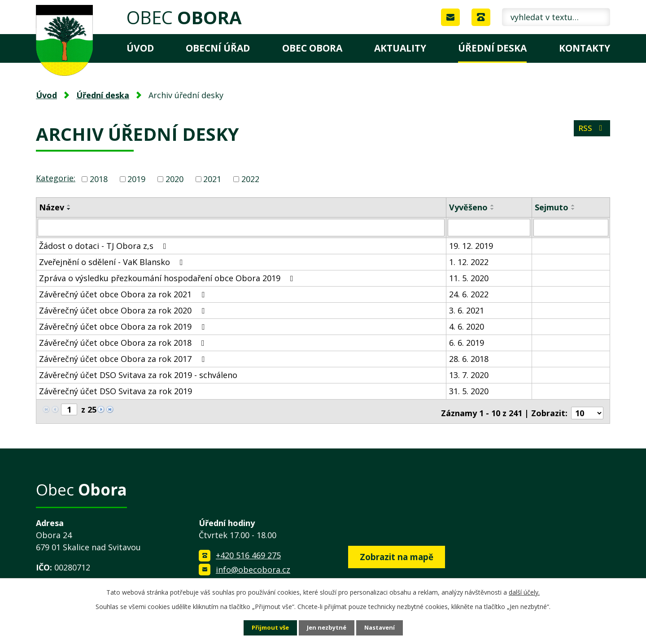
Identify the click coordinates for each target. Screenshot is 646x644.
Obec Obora (312, 48)
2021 (212, 179)
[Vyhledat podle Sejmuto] (571, 227)
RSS (591, 131)
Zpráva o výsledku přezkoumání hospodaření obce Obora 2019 (168, 278)
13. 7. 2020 (469, 374)
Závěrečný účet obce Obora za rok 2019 (124, 326)
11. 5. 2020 (469, 278)
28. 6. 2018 (469, 358)
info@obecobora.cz (253, 566)
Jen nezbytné (327, 628)
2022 (250, 179)
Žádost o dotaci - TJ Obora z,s (105, 245)
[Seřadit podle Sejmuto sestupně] (573, 209)
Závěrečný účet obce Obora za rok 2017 (124, 358)
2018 (99, 179)
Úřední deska (492, 48)
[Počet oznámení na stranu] (587, 409)
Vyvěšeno (468, 207)
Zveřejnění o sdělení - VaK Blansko (113, 261)
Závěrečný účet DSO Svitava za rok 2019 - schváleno (138, 374)
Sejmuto (552, 207)
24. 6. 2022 (469, 294)
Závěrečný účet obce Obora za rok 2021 (124, 294)
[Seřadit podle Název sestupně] (69, 209)
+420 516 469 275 (248, 552)
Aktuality (400, 48)
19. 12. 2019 (471, 245)
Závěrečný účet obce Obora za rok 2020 (124, 310)
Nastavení (383, 628)
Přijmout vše (267, 628)
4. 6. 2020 (467, 326)
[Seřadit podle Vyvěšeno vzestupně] (493, 205)
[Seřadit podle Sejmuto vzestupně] (573, 205)
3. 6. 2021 (467, 310)
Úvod (140, 48)
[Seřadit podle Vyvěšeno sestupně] (493, 209)
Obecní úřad (218, 48)
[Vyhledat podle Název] (241, 227)
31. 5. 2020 (469, 391)
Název (52, 207)
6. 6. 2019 (467, 342)
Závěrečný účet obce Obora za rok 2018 (124, 342)
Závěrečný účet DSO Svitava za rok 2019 (116, 391)
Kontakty (585, 48)
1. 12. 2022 (469, 261)
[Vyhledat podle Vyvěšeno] (489, 227)
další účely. (524, 591)
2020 (175, 179)
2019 (136, 179)
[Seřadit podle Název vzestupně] (69, 205)
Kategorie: (56, 178)
